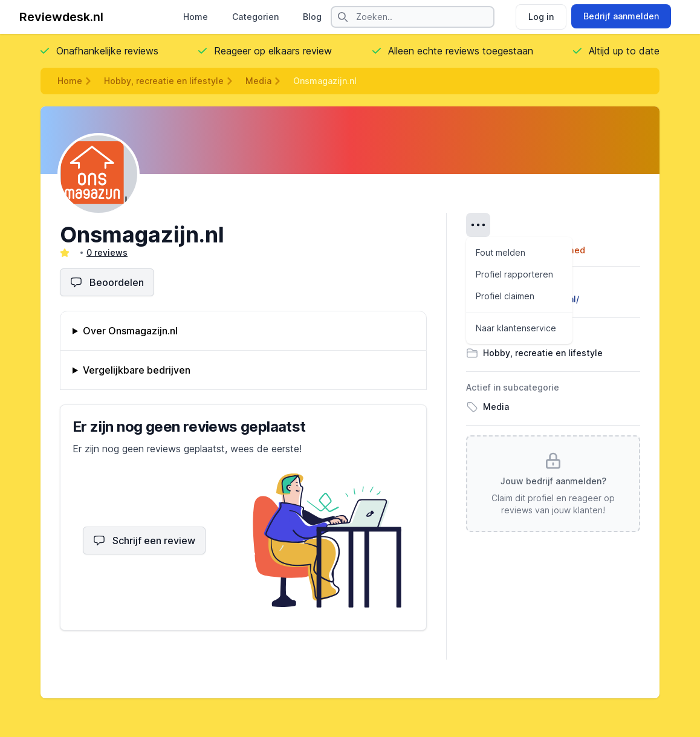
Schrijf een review (144, 541)
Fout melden (501, 252)
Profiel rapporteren (514, 274)
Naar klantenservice (516, 328)
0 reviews (107, 252)
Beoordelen (107, 282)
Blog (312, 17)
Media (258, 81)
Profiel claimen (505, 296)
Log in (541, 17)
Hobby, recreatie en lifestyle (164, 81)
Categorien (255, 17)
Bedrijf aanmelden (621, 16)
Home (196, 17)
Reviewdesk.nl (61, 17)
